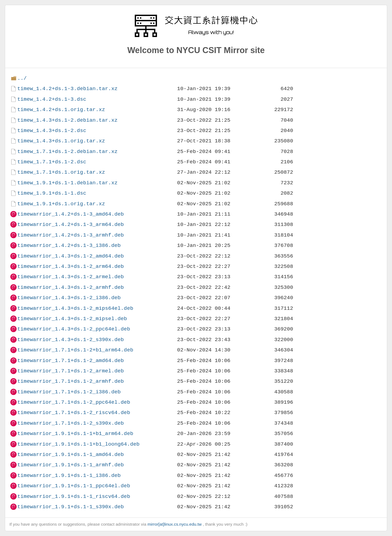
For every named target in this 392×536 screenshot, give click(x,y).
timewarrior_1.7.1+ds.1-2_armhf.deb (70, 381)
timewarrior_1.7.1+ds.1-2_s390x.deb (70, 423)
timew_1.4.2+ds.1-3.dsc (52, 99)
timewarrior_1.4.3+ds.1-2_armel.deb (70, 277)
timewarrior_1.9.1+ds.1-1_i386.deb (69, 475)
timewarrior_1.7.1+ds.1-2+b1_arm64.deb (75, 350)
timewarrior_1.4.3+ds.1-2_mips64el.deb (75, 308)
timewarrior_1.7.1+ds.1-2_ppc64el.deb (73, 402)
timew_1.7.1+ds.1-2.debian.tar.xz (67, 151)
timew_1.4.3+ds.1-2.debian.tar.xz (67, 120)
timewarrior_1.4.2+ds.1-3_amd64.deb (70, 214)
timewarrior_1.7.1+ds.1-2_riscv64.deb (73, 413)
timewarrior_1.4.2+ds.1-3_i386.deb (69, 245)
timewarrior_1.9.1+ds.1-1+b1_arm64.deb (75, 434)
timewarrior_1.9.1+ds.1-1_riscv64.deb (73, 496)
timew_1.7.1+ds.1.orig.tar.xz (61, 172)
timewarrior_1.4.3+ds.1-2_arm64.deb (70, 266)
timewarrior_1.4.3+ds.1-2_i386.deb (69, 298)
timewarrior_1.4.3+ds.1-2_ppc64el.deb (73, 329)
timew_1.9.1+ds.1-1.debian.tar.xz (67, 183)
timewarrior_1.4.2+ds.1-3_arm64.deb (70, 224)
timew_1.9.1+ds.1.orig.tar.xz (61, 204)
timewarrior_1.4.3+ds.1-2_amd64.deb (70, 256)
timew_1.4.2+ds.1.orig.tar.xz (61, 110)
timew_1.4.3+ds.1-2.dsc (52, 131)
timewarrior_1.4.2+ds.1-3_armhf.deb (70, 235)
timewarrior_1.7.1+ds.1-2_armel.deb (70, 371)
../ (22, 78)
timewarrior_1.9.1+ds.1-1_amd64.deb (70, 454)
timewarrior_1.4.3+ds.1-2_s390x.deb (70, 340)
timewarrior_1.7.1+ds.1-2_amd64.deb (70, 361)
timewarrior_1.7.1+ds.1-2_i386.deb (69, 392)
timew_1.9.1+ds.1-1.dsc (52, 193)
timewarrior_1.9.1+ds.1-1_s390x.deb (70, 507)
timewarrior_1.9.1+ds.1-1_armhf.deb (70, 465)
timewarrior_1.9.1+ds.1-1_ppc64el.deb (73, 486)
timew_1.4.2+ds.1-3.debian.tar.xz (67, 89)
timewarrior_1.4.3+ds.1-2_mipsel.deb (72, 319)
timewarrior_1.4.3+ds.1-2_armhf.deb (70, 287)
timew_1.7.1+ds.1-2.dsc (52, 162)
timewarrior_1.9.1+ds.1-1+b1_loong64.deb (78, 444)
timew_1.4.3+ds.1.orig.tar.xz (61, 141)
